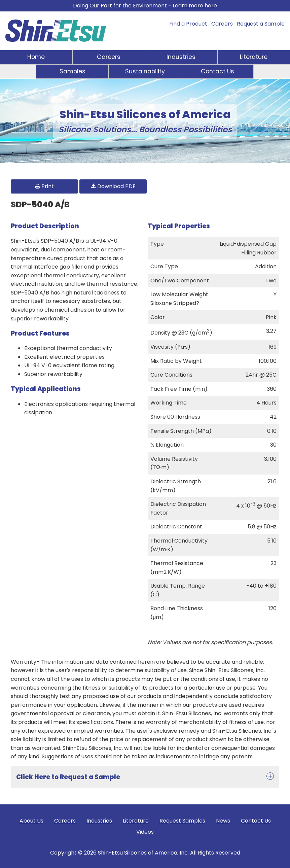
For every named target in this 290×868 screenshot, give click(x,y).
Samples (72, 71)
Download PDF (113, 186)
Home (36, 57)
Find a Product (188, 24)
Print (44, 186)
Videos (145, 832)
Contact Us (217, 71)
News (223, 821)
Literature (254, 57)
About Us (31, 821)
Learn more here (195, 6)
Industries (181, 57)
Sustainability (145, 71)
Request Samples (182, 821)
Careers (222, 24)
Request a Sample (261, 24)
